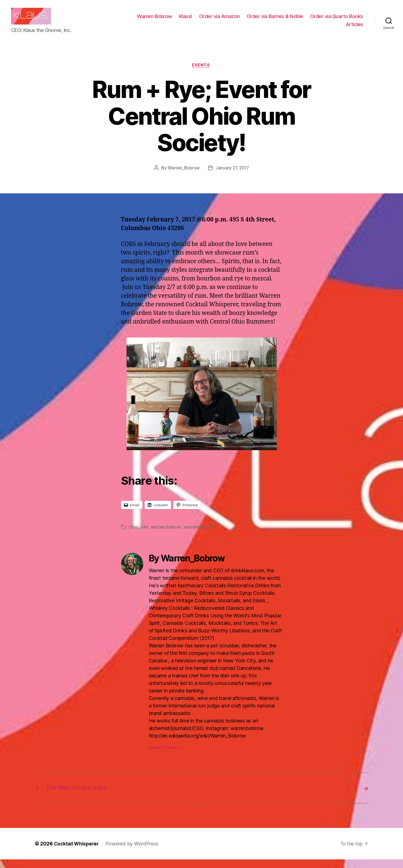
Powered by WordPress (134, 852)
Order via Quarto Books (312, 29)
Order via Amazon (280, 20)
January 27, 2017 (233, 177)
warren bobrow (167, 536)
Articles (354, 29)
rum (145, 536)
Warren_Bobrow (183, 177)
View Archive (165, 756)
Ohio (134, 536)
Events (201, 74)
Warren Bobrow (215, 20)
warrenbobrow (200, 536)
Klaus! (246, 20)
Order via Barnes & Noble (335, 20)
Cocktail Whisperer (77, 852)
